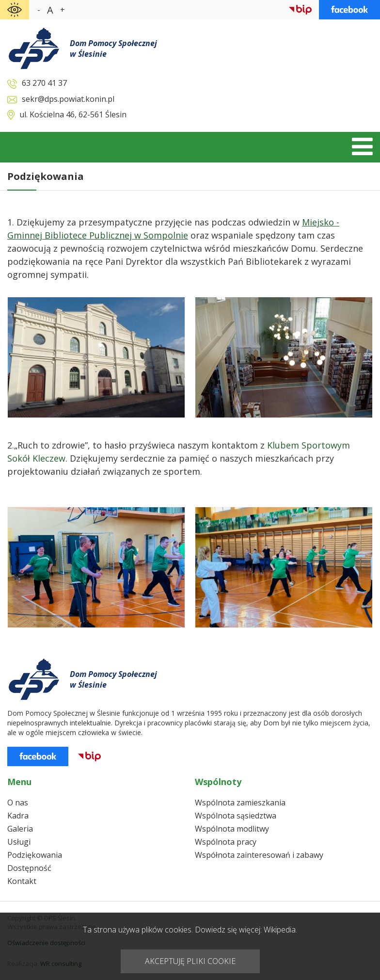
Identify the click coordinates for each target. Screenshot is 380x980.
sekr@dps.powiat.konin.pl (68, 99)
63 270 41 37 (44, 83)
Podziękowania (35, 855)
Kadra (18, 816)
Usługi (19, 842)
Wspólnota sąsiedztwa (236, 816)
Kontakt (22, 881)
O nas (18, 803)
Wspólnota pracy (226, 842)
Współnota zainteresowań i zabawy (259, 855)
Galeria (20, 829)
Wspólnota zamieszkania (240, 803)
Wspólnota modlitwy (232, 829)
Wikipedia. (280, 930)
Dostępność (29, 868)
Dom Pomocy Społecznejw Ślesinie (113, 48)
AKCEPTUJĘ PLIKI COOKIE (190, 961)
